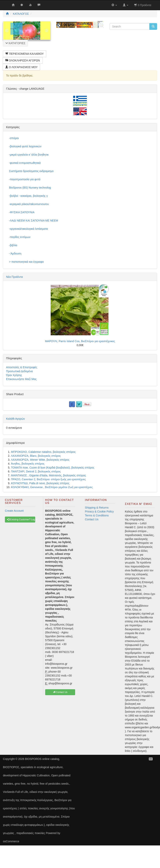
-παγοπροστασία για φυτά (25, 179)
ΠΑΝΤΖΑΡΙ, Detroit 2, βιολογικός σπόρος (36, 471)
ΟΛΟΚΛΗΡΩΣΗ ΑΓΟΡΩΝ (23, 60)
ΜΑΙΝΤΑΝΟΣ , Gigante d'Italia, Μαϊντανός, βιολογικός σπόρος (49, 475)
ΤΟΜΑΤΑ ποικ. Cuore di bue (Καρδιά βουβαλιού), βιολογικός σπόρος (53, 468)
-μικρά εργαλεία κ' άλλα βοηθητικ (29, 155)
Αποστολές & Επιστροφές (22, 367)
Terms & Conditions (97, 515)
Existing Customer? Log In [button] (21, 520)
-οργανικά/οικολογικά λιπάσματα (28, 229)
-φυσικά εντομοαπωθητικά (25, 163)
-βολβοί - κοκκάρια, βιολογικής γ (28, 196)
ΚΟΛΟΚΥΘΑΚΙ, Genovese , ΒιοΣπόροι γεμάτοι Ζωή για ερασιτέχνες (52, 487)
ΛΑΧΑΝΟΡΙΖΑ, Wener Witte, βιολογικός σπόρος (40, 460)
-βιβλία (13, 245)
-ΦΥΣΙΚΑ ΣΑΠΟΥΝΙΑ (22, 212)
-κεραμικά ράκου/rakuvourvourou (29, 204)
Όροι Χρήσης (14, 375)
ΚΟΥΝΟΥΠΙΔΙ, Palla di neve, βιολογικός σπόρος (40, 483)
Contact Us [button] (60, 692)
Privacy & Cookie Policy (99, 511)
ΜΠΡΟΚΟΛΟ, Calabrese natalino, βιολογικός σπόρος (43, 452)
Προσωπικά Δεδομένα (19, 371)
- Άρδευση (15, 253)
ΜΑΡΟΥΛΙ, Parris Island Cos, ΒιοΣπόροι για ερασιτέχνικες (80, 341)
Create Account (14, 511)
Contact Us (92, 519)
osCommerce (11, 841)
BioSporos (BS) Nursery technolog (30, 188)
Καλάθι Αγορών (15, 419)
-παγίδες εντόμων (20, 237)
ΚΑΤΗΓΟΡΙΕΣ (15, 43)
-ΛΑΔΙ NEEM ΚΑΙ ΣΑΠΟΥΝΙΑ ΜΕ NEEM (34, 221)
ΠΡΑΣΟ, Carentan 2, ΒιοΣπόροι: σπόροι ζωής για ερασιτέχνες (48, 479)
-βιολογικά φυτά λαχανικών (25, 146)
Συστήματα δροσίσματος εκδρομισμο (31, 171)
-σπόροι (14, 138)
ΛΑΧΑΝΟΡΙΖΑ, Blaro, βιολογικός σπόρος (36, 456)
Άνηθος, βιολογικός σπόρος (28, 464)
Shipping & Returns (97, 508)
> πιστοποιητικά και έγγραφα (26, 262)
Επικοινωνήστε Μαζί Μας (21, 379)
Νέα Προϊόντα (14, 277)
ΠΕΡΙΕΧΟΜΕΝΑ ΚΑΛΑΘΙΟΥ (25, 54)
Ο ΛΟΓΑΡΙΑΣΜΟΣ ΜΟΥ (21, 67)
